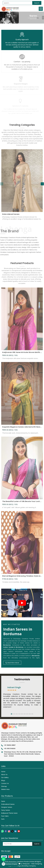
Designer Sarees (7, 807)
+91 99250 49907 (10, 745)
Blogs (3, 780)
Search (37, 3)
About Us (4, 774)
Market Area (5, 789)
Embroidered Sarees (11, 215)
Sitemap (4, 786)
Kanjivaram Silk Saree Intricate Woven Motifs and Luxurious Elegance (22, 353)
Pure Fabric (5, 816)
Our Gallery (5, 777)
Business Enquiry (10, 864)
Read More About (12, 663)
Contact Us (5, 783)
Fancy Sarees (6, 810)
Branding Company (29, 866)
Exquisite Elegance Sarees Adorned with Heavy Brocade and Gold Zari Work (22, 428)
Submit (37, 844)
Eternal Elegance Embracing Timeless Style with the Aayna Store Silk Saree (22, 577)
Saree (3, 801)
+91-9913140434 (10, 748)
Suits (3, 819)
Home (3, 772)
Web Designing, (37, 864)
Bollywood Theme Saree (9, 813)
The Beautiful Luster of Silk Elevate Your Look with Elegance (22, 503)
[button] (42, 184)
